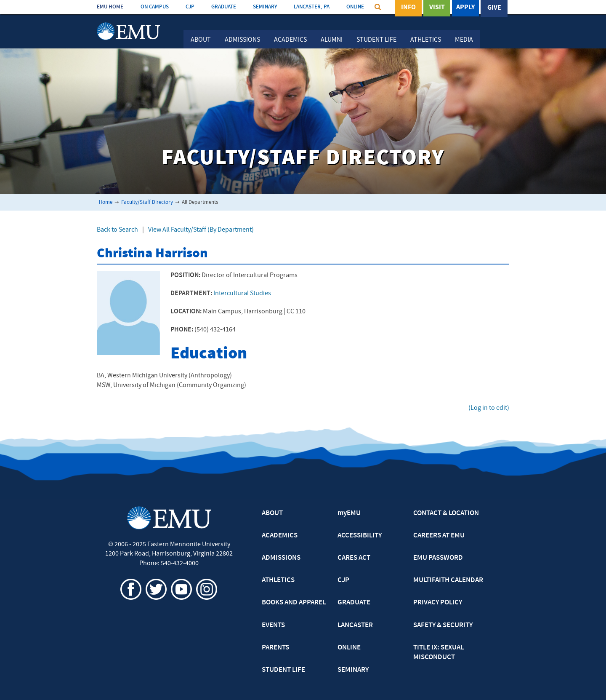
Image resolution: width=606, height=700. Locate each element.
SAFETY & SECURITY (443, 625)
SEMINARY (265, 7)
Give (494, 8)
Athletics (426, 40)
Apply (465, 8)
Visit (437, 8)
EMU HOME (110, 7)
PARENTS (275, 648)
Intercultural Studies (242, 294)
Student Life (376, 40)
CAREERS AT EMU (439, 536)
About (201, 40)
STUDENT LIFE (283, 670)
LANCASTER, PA (312, 7)
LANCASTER (355, 625)
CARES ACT (354, 558)
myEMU (349, 513)
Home (106, 202)
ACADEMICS (280, 536)
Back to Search (117, 230)
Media (464, 40)
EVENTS (273, 625)
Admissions (242, 40)
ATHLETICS (278, 580)
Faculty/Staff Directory (147, 202)
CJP (190, 7)
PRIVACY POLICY (438, 603)
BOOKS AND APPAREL (294, 603)
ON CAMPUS (155, 7)
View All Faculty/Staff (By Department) (201, 230)
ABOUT (272, 513)
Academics (290, 40)
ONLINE (355, 7)
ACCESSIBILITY (360, 536)
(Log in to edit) (489, 408)
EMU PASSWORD (438, 558)
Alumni (332, 40)
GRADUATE (224, 7)
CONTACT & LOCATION (446, 513)
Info (408, 8)
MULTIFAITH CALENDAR (448, 580)
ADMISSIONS (281, 558)
